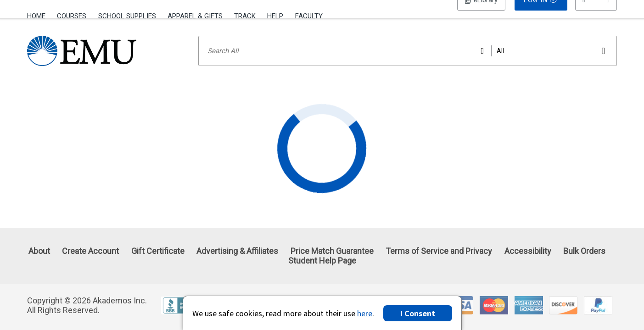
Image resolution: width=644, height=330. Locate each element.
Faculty (309, 16)
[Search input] (408, 63)
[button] (596, 16)
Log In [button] (481, 16)
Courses (72, 16)
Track (245, 16)
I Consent (418, 313)
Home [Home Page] (36, 16)
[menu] (596, 16)
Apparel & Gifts (195, 16)
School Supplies (127, 16)
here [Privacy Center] (365, 313)
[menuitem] (39, 15)
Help (275, 16)
